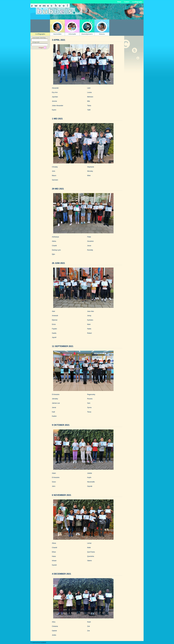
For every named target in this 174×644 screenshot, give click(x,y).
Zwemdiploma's (87, 34)
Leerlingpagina (137, 2)
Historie (102, 34)
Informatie (72, 34)
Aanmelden (57, 34)
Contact (127, 2)
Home (119, 2)
